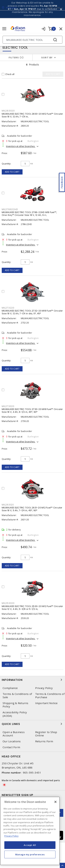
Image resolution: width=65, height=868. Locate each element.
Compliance (10, 688)
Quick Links (32, 724)
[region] (30, 831)
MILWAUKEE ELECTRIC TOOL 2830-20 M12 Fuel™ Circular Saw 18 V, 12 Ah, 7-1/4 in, (32, 115)
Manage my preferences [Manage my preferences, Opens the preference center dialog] (30, 854)
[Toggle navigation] (4, 29)
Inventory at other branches (21, 146)
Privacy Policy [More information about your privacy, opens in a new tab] (11, 836)
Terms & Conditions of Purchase (50, 696)
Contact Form (11, 747)
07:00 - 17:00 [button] (53, 8)
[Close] (55, 802)
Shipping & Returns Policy (16, 705)
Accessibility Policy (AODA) (15, 714)
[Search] (32, 40)
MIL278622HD (10, 209)
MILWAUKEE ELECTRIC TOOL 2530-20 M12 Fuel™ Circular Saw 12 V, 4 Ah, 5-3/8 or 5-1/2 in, (32, 608)
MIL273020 (8, 406)
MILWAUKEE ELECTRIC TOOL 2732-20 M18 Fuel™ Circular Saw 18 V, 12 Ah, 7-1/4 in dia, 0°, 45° (32, 312)
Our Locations (12, 741)
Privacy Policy (44, 688)
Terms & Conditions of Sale (17, 696)
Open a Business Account (14, 734)
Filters (16, 58)
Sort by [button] (47, 58)
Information (32, 680)
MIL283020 (8, 111)
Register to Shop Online (46, 734)
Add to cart (12, 172)
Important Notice (46, 703)
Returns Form (44, 741)
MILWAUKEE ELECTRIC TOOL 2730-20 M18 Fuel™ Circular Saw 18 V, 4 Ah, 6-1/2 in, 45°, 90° (32, 411)
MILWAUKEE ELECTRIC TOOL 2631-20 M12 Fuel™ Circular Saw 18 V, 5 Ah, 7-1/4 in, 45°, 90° (32, 509)
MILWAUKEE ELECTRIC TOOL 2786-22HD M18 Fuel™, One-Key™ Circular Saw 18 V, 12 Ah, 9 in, (29, 214)
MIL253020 (8, 603)
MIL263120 (8, 505)
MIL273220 (8, 308)
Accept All (30, 845)
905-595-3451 (32, 773)
